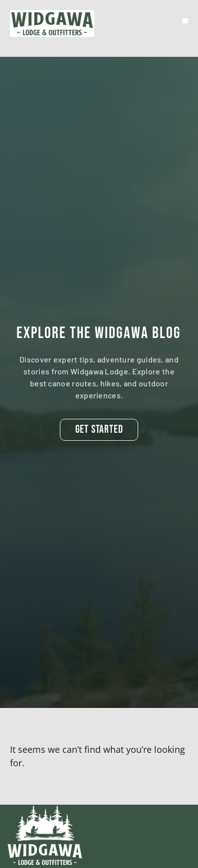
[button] (185, 21)
